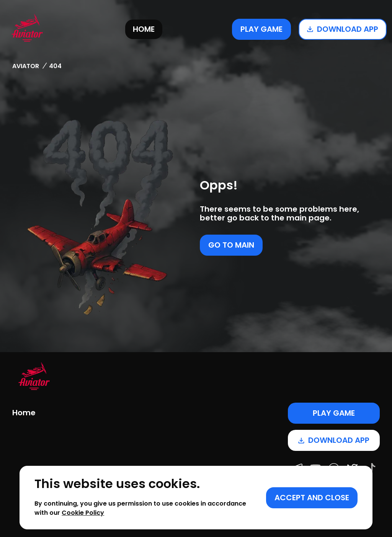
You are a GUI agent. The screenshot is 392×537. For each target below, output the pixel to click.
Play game (261, 29)
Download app (343, 29)
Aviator (26, 66)
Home (144, 29)
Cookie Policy (83, 513)
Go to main (231, 245)
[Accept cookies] (312, 498)
